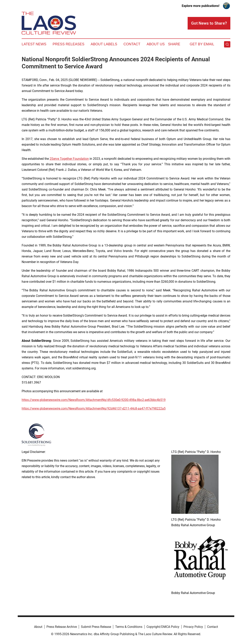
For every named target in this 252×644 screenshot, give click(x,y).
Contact (132, 44)
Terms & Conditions (129, 627)
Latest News (34, 44)
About (38, 627)
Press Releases (68, 44)
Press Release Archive (62, 627)
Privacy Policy (193, 627)
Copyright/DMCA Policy (163, 627)
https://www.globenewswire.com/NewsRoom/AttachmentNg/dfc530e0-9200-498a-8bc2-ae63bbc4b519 (94, 400)
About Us (156, 44)
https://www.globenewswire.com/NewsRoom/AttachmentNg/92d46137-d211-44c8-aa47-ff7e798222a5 (94, 408)
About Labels (104, 44)
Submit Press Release (96, 627)
